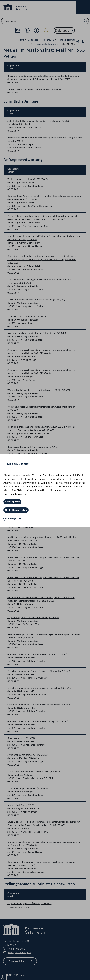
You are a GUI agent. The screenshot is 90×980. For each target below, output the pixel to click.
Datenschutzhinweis (15, 494)
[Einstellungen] (13, 518)
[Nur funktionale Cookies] (16, 510)
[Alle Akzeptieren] (12, 502)
